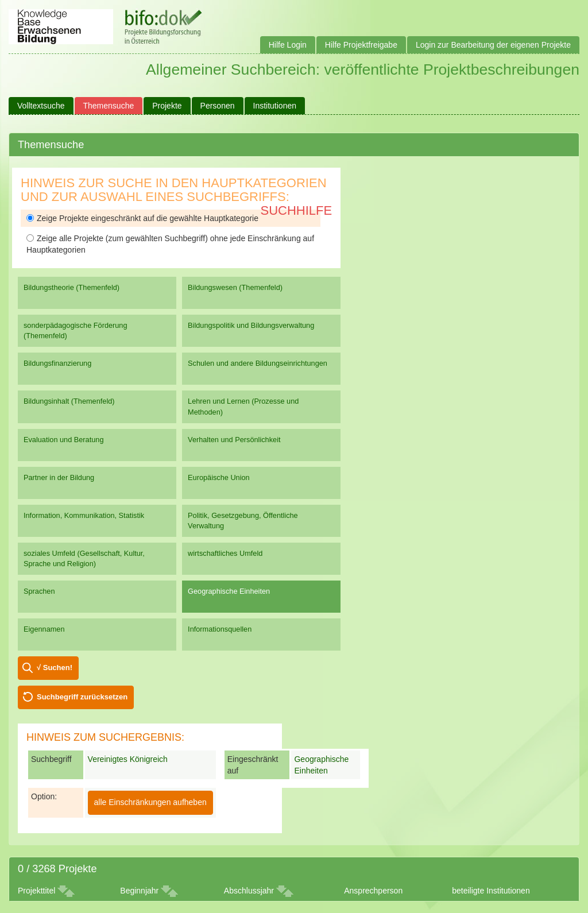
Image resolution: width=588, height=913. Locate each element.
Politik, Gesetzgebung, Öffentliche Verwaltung (243, 521)
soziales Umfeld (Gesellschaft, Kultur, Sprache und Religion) (84, 558)
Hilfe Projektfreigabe (361, 45)
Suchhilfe (297, 210)
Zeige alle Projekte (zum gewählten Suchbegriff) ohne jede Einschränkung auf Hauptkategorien (170, 244)
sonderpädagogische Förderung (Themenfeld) (76, 330)
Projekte (167, 106)
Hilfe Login (288, 45)
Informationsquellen (220, 629)
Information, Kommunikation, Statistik (84, 515)
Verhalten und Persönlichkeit (234, 440)
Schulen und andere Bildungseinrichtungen (258, 363)
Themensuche (109, 106)
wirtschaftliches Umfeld (225, 553)
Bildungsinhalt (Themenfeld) (69, 401)
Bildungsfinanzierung (57, 363)
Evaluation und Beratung (63, 440)
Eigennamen (44, 629)
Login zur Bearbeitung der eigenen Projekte (493, 45)
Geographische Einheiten (229, 591)
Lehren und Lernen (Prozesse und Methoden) (243, 406)
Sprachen (39, 591)
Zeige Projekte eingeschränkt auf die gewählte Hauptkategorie (142, 218)
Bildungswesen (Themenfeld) (235, 287)
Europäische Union (219, 477)
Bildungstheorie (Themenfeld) (71, 287)
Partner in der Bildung (59, 477)
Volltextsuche (41, 106)
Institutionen (275, 106)
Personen (218, 106)
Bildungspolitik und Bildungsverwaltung (251, 325)
